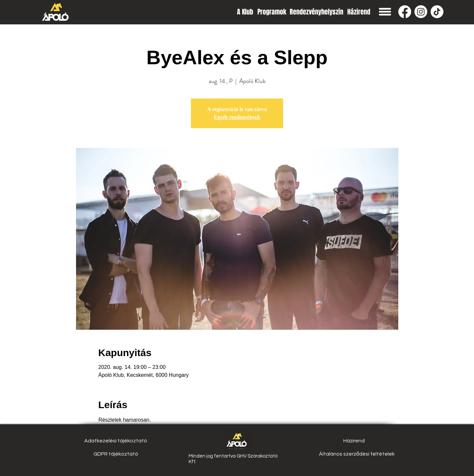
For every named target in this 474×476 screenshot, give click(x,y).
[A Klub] (245, 12)
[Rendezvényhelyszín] (316, 12)
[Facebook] (405, 12)
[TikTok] (437, 12)
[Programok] (272, 12)
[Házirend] (359, 12)
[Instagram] (421, 12)
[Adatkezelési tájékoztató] (116, 441)
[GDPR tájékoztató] (116, 454)
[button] (385, 12)
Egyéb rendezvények (237, 117)
